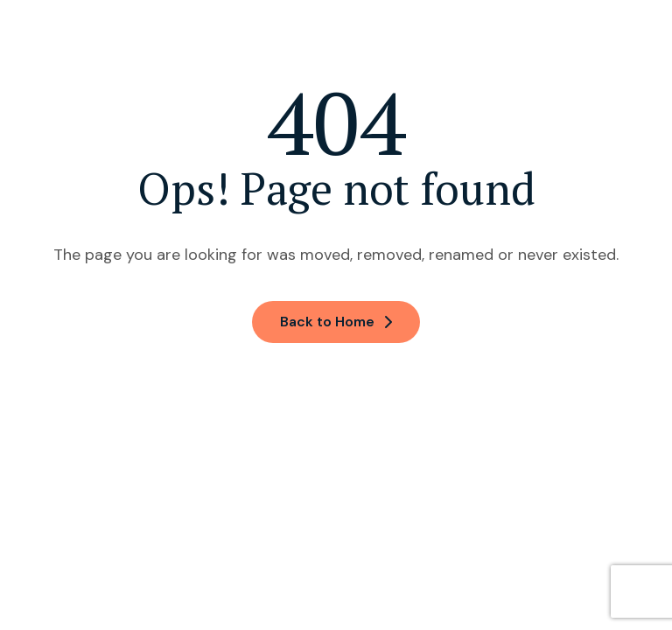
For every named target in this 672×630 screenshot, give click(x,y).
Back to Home (336, 322)
